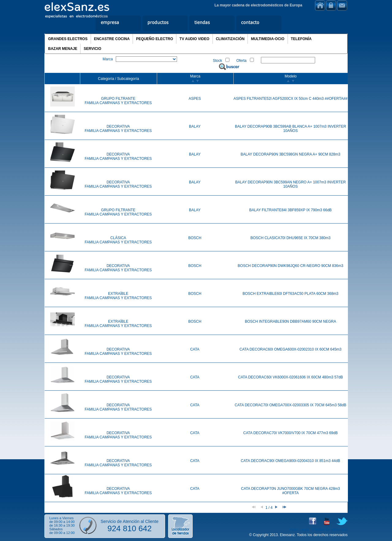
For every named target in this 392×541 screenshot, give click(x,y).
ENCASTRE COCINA (112, 39)
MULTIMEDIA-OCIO (268, 39)
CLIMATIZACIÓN (230, 39)
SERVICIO (92, 49)
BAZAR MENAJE (63, 49)
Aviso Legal (299, 530)
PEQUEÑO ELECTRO (155, 39)
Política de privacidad (330, 530)
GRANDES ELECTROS (68, 39)
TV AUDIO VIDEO (194, 39)
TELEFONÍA (301, 39)
